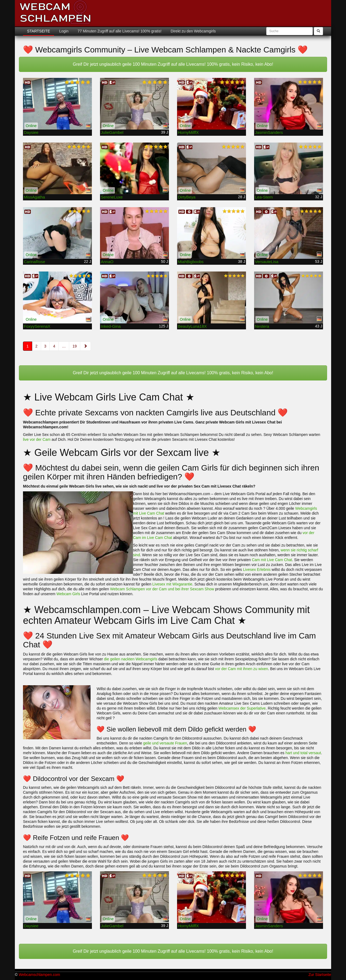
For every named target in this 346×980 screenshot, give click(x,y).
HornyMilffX (188, 132)
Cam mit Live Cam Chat (272, 560)
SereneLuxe (112, 197)
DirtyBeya (187, 197)
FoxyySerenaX (37, 326)
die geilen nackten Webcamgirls (131, 659)
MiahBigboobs (191, 262)
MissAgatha (34, 197)
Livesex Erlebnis (257, 570)
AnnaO (107, 262)
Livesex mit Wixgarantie (172, 584)
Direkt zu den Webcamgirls (193, 31)
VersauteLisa (267, 262)
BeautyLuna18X (192, 326)
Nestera (262, 326)
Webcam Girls (68, 594)
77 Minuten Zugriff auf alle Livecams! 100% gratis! (119, 31)
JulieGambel (112, 132)
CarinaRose (34, 262)
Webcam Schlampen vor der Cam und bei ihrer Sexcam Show (162, 589)
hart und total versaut (303, 753)
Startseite (39, 31)
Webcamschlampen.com (39, 975)
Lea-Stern (264, 197)
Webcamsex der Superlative (242, 708)
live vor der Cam (37, 439)
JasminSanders (269, 132)
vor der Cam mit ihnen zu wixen (242, 669)
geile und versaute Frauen (165, 743)
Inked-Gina (111, 326)
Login (63, 31)
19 (75, 346)
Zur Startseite (320, 975)
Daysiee (31, 132)
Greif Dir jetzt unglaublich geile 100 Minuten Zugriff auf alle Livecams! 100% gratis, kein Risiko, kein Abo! (173, 64)
